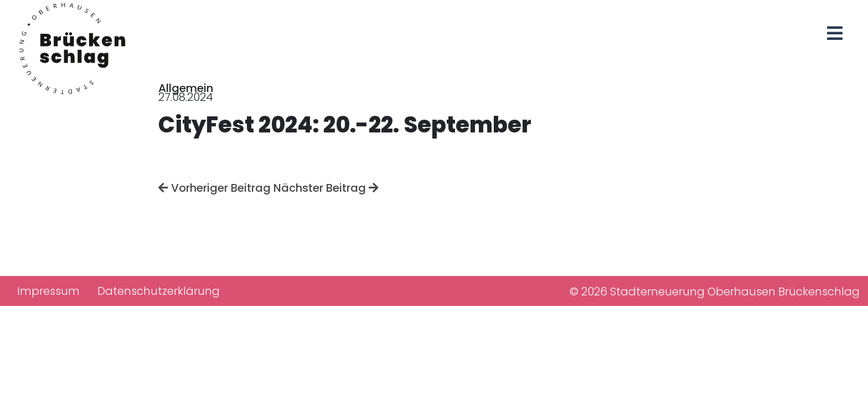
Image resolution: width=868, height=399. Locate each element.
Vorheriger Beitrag (215, 188)
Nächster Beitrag (326, 188)
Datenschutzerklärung (159, 291)
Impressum (48, 291)
